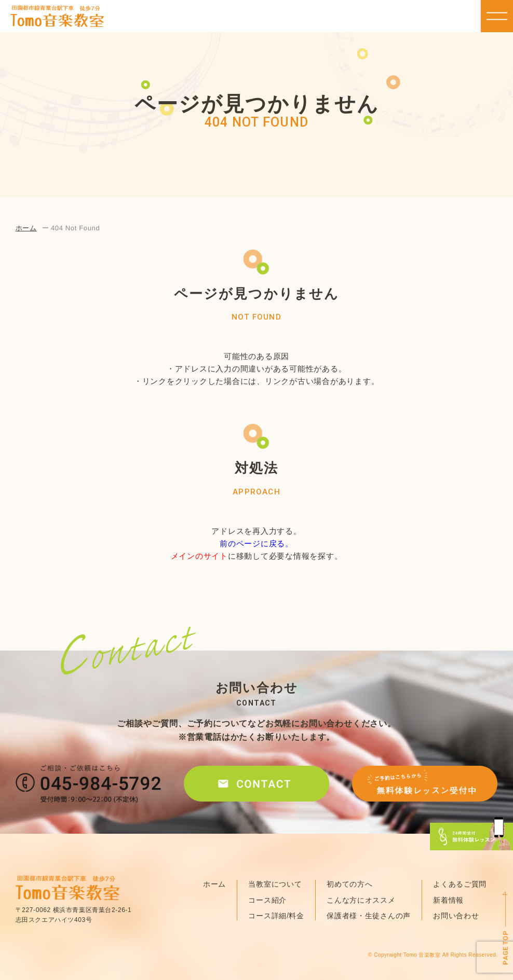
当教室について (275, 884)
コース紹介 (267, 900)
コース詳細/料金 (276, 916)
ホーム (26, 228)
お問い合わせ (456, 916)
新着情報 (448, 900)
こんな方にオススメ (361, 900)
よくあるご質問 (460, 884)
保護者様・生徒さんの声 (369, 916)
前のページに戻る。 (256, 543)
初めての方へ (349, 884)
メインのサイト (199, 556)
